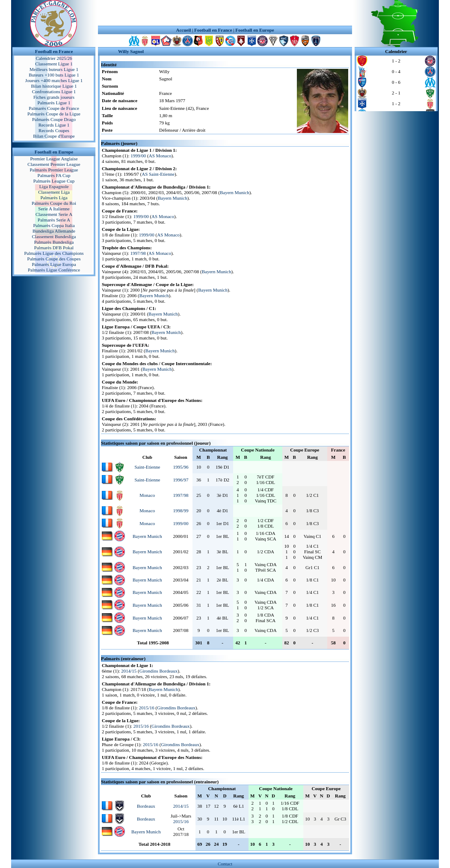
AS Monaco (160, 156)
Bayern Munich (235, 192)
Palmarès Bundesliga (54, 242)
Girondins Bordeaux (159, 671)
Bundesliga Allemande (54, 231)
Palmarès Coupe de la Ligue (54, 114)
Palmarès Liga (54, 198)
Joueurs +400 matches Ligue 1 (54, 80)
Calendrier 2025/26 (54, 58)
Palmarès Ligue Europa (54, 264)
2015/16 (147, 708)
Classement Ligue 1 (54, 64)
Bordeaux (146, 806)
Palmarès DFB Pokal (54, 248)
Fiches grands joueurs (54, 97)
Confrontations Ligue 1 (54, 92)
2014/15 (129, 671)
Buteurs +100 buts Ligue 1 (54, 75)
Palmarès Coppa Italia (54, 225)
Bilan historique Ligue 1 (54, 86)
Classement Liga (54, 192)
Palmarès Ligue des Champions (54, 253)
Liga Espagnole (54, 186)
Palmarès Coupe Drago (54, 119)
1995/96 (181, 467)
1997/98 (138, 253)
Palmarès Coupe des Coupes (54, 259)
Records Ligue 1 (54, 125)
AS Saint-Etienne (158, 174)
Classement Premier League (54, 164)
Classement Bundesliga (54, 236)
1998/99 (181, 511)
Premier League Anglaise (54, 159)
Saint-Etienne (147, 467)
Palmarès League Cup (54, 181)
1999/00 (138, 156)
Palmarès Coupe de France (54, 108)
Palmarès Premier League (54, 170)
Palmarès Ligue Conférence (54, 270)
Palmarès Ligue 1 (54, 103)
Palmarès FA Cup (54, 175)
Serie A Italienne (54, 209)
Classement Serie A (54, 214)
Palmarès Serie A (54, 220)
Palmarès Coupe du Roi (54, 203)
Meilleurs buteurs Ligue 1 (54, 69)
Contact (225, 864)
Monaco (147, 495)
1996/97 (181, 480)
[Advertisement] (225, 13)
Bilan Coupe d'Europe (54, 136)
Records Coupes (54, 130)
